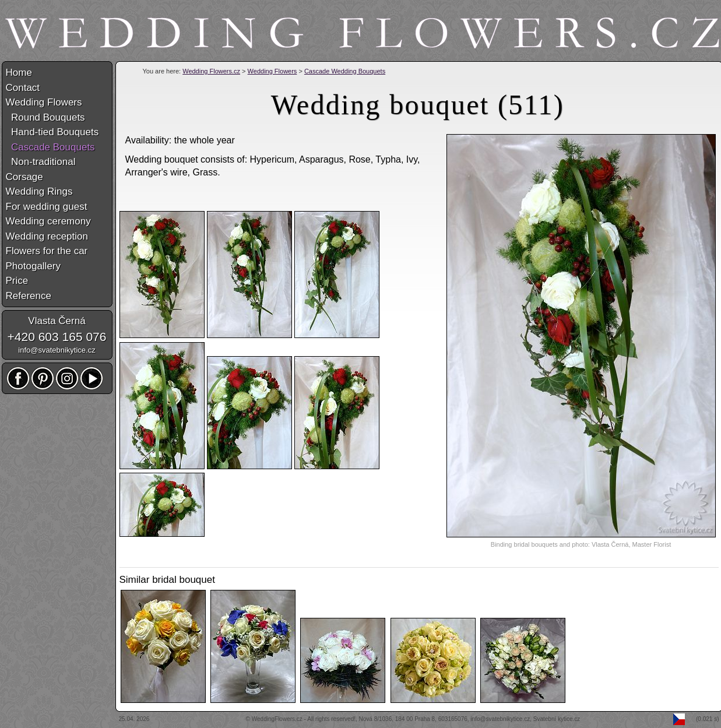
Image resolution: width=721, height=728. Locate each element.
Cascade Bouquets (50, 147)
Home (19, 73)
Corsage (24, 177)
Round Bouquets (45, 117)
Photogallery (34, 266)
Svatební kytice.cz (557, 719)
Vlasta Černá (57, 321)
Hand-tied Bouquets (52, 132)
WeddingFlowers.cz (277, 719)
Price (17, 281)
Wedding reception (47, 236)
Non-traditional (41, 162)
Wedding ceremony (48, 221)
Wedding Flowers (272, 71)
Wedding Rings (39, 191)
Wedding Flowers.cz (211, 71)
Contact (23, 88)
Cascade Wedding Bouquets (345, 71)
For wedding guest (47, 207)
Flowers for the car (47, 251)
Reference (29, 296)
